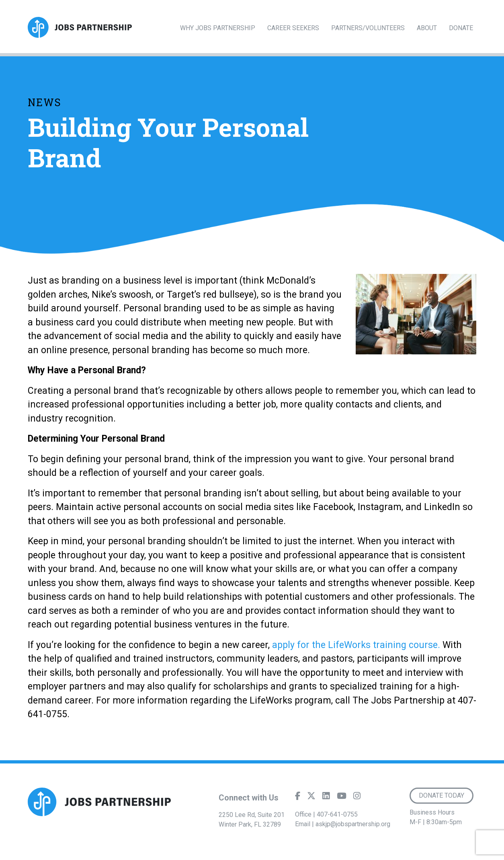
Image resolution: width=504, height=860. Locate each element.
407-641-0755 (337, 814)
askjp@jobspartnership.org (353, 824)
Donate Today (442, 795)
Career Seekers (293, 28)
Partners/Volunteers (368, 28)
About (427, 28)
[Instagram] (357, 798)
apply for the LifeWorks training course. (356, 645)
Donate (461, 28)
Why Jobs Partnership (218, 28)
